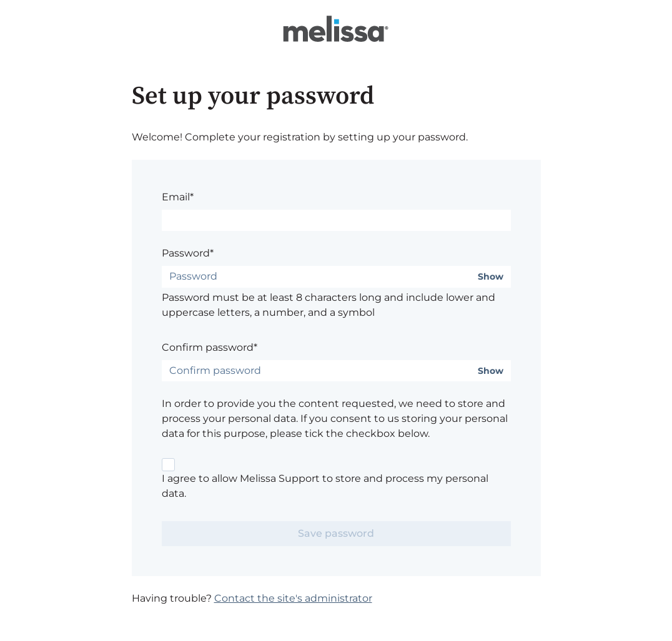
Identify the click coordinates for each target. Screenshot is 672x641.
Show (491, 277)
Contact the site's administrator (293, 598)
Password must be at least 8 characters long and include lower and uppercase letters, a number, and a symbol (329, 305)
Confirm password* (210, 347)
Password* (188, 253)
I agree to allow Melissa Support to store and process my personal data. (325, 486)
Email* (178, 197)
